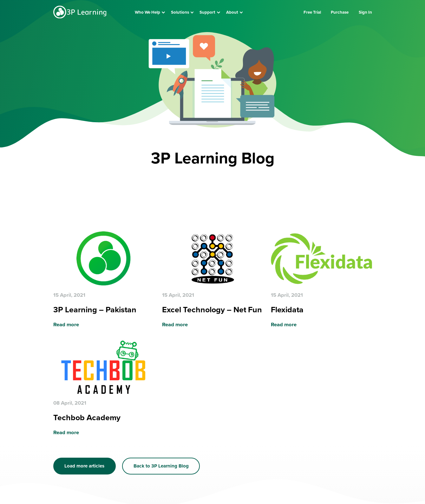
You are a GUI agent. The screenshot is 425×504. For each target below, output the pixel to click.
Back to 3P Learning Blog (161, 466)
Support (207, 12)
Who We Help (147, 12)
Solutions (180, 12)
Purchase (340, 12)
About (232, 12)
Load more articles (84, 466)
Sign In (365, 12)
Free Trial (312, 12)
